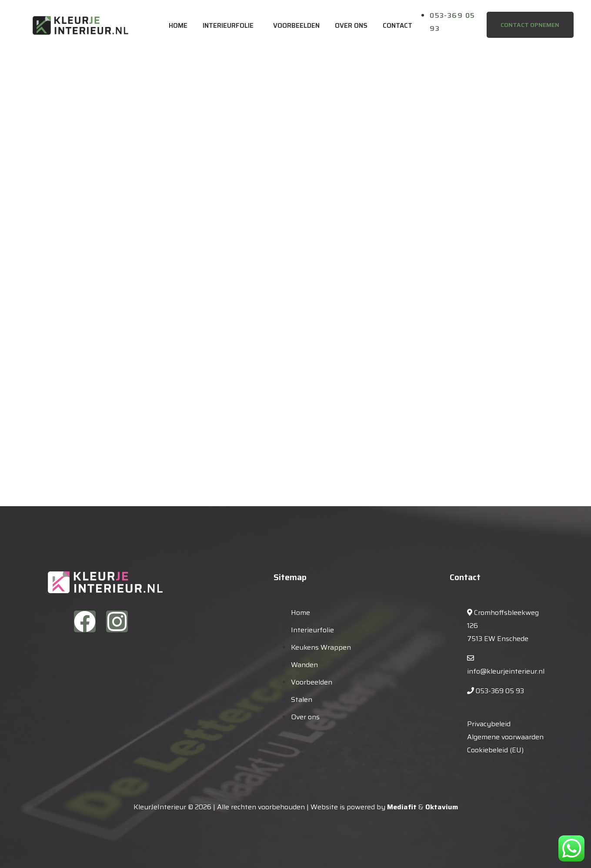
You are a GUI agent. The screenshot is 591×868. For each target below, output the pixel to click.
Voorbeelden (296, 26)
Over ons (351, 26)
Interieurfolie (228, 26)
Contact (397, 26)
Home (178, 26)
